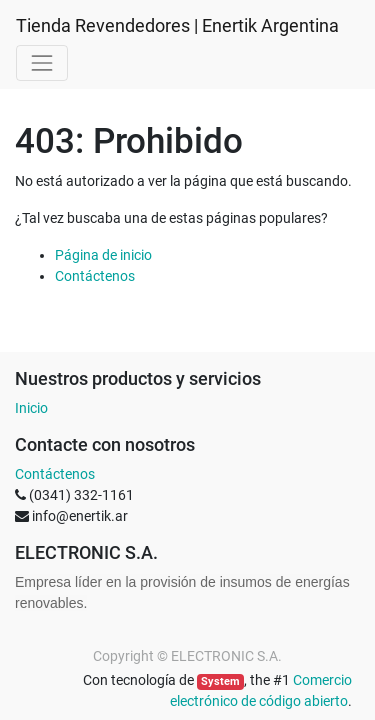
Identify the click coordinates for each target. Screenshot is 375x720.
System (220, 681)
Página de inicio (103, 255)
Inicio (31, 408)
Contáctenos (95, 276)
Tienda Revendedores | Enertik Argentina (177, 26)
